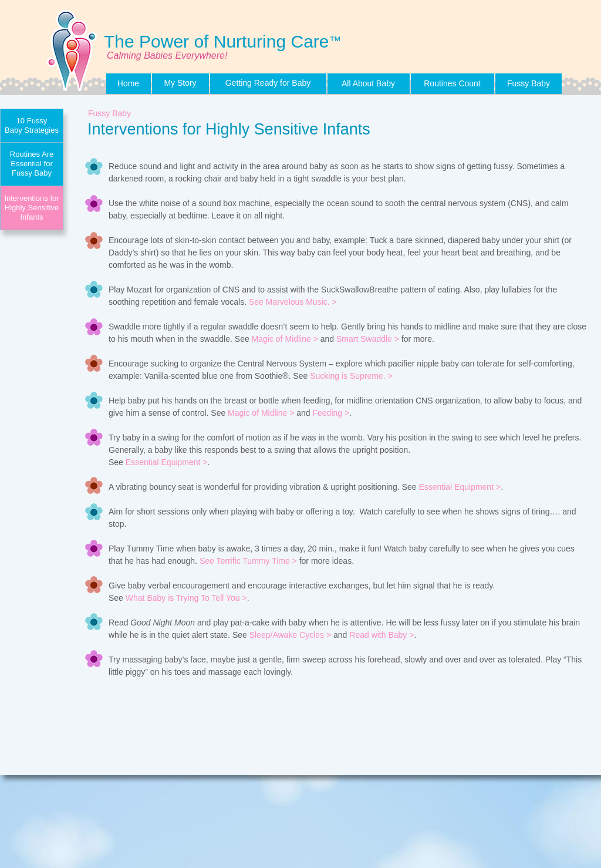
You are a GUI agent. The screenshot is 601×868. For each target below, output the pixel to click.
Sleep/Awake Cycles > (290, 635)
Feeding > (331, 413)
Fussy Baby (109, 113)
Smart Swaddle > (368, 339)
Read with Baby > (381, 635)
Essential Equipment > (167, 462)
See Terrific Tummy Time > (248, 561)
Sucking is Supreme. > (351, 376)
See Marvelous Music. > (293, 302)
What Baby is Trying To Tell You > (186, 598)
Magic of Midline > (285, 339)
